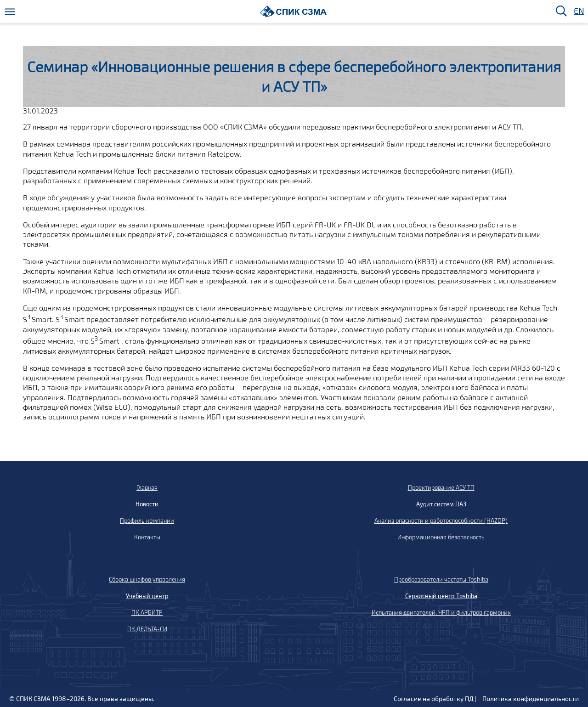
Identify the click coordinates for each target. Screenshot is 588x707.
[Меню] (10, 12)
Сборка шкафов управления (147, 579)
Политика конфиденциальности (531, 699)
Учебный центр (147, 596)
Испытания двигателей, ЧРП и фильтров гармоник (441, 612)
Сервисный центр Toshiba (441, 596)
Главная (147, 487)
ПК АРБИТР (147, 612)
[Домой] (293, 11)
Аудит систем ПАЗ (441, 504)
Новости (147, 504)
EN (578, 11)
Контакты (147, 537)
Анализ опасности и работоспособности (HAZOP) (441, 520)
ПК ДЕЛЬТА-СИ (147, 629)
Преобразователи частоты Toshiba (441, 579)
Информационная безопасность (441, 537)
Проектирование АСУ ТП (441, 487)
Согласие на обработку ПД (434, 699)
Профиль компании (147, 520)
